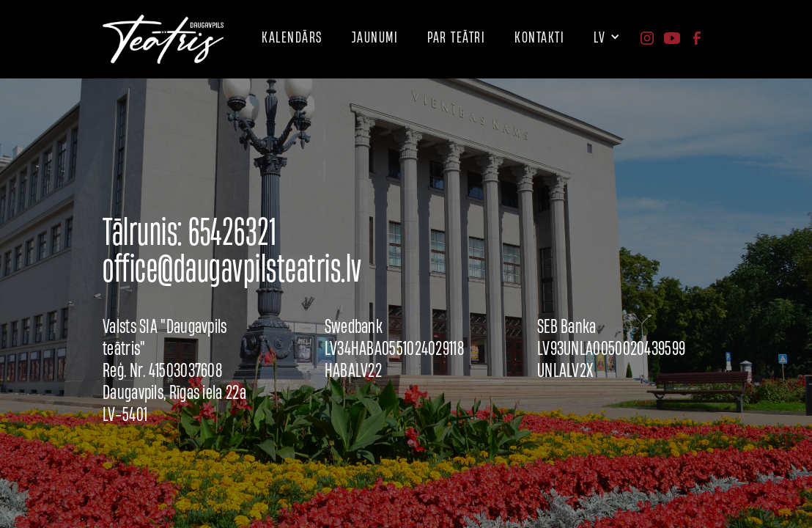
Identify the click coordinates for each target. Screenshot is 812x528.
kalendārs (292, 37)
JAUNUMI (375, 37)
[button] (456, 38)
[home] (163, 39)
